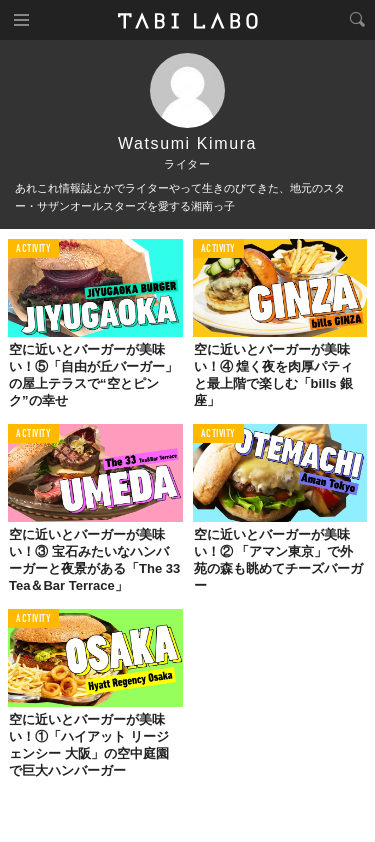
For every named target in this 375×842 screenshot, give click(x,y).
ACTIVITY (33, 249)
